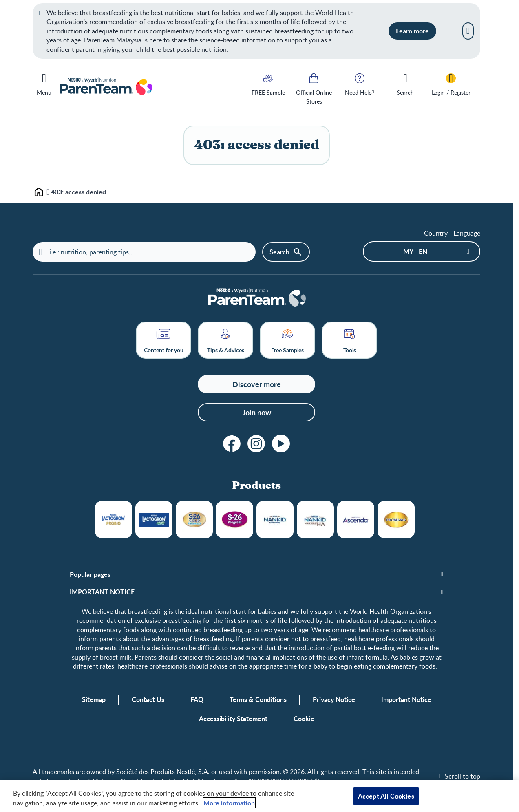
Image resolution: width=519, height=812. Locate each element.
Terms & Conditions (258, 700)
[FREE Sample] (268, 84)
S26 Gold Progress (194, 520)
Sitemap (94, 700)
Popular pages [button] (90, 575)
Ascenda (356, 520)
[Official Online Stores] (314, 88)
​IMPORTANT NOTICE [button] (102, 592)
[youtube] (281, 444)
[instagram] (256, 444)
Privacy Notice (334, 700)
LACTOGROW (114, 520)
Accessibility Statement (233, 719)
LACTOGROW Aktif (154, 520)
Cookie (304, 719)
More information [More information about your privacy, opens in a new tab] (229, 803)
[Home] (256, 298)
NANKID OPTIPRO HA (315, 520)
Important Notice (406, 700)
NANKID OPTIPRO (275, 520)
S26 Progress (235, 520)
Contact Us (148, 700)
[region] (259, 796)
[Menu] (44, 83)
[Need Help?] (360, 84)
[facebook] (232, 444)
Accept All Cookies (386, 796)
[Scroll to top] (460, 777)
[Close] (468, 31)
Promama (396, 520)
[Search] (405, 84)
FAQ (197, 700)
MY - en (415, 251)
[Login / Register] (451, 84)
